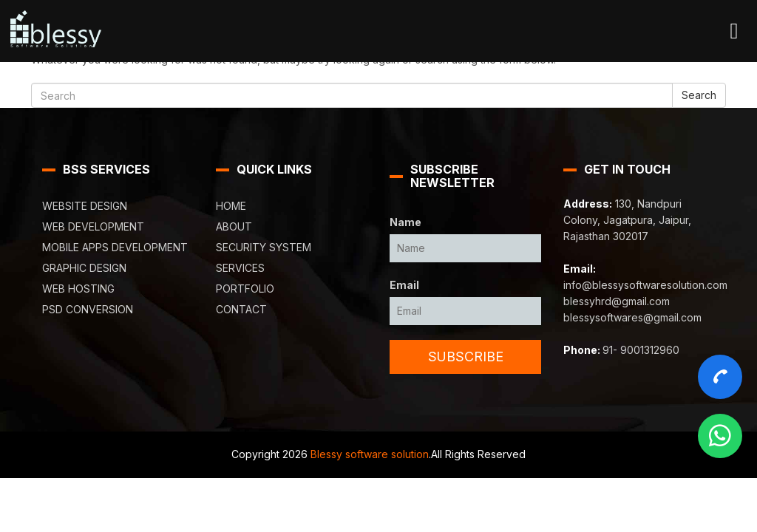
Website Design (85, 206)
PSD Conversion (88, 309)
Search (699, 95)
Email (404, 285)
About (234, 226)
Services (240, 268)
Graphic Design (84, 268)
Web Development (93, 226)
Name (405, 222)
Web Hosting (78, 289)
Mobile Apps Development (115, 247)
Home (231, 206)
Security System (264, 247)
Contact (241, 309)
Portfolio (245, 289)
